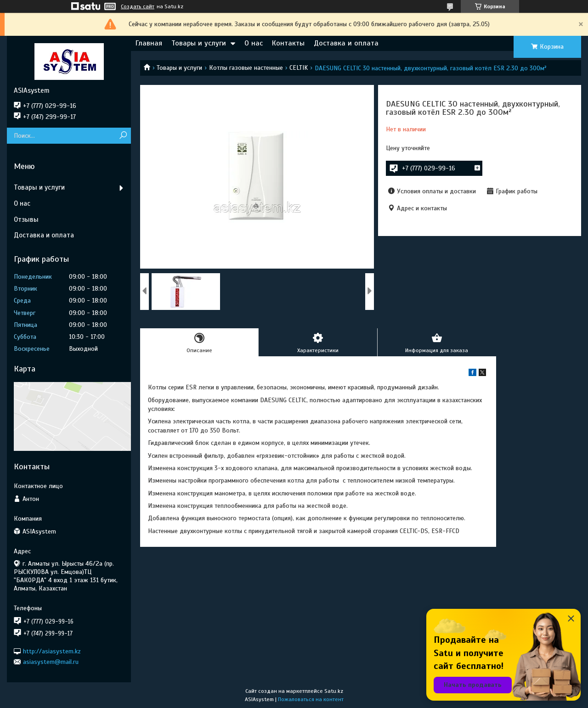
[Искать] (123, 136)
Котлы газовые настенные (246, 68)
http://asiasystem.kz (52, 651)
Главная (149, 43)
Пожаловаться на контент (311, 699)
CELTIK (299, 68)
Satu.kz (334, 691)
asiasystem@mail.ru (51, 662)
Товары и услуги (199, 43)
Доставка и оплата (346, 43)
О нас (254, 43)
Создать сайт (138, 6)
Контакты (288, 43)
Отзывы (26, 219)
